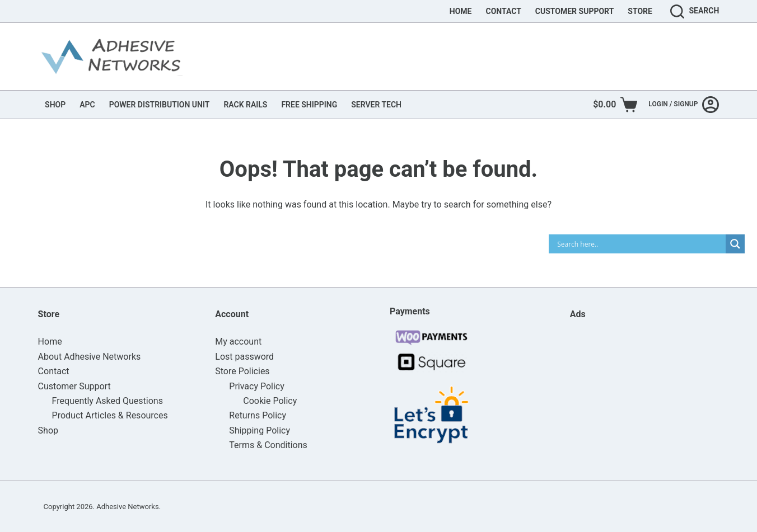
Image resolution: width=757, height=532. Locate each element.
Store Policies (242, 371)
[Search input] (640, 244)
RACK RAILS (245, 105)
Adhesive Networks (127, 507)
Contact (503, 11)
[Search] (695, 11)
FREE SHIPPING (309, 105)
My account (238, 342)
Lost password (244, 357)
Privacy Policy (257, 386)
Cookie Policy (270, 401)
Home (461, 11)
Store (640, 11)
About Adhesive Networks (90, 357)
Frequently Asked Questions (108, 401)
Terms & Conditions (268, 445)
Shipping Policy (260, 430)
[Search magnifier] (735, 244)
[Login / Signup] (684, 105)
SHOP (55, 105)
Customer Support (575, 11)
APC (87, 105)
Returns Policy (258, 415)
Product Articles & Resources (110, 415)
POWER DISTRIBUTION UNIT (160, 105)
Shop (48, 430)
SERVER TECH (376, 105)
